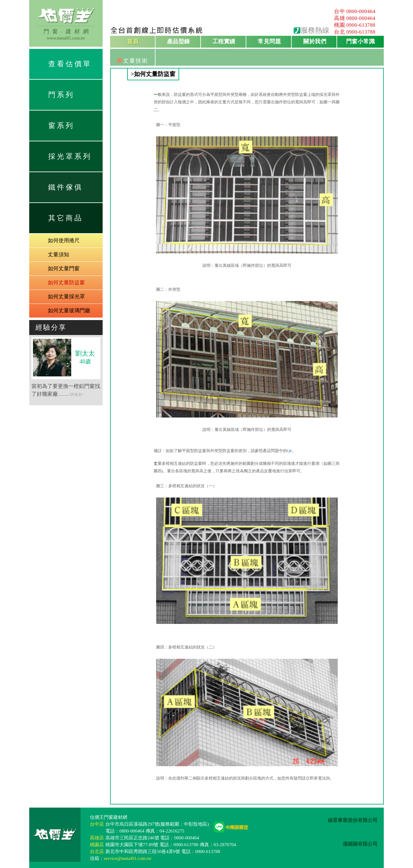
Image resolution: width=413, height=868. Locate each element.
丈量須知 (58, 255)
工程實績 (224, 41)
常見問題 (269, 41)
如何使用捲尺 (64, 241)
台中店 (97, 824)
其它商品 (66, 218)
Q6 (290, 451)
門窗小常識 (361, 41)
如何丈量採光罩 (66, 297)
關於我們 (315, 41)
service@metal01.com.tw (128, 858)
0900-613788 (361, 25)
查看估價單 (70, 64)
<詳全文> (76, 394)
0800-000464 (361, 11)
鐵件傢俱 (66, 187)
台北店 (97, 851)
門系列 (61, 95)
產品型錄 (179, 41)
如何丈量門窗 (64, 269)
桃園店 (97, 845)
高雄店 (97, 838)
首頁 (133, 41)
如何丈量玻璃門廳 (69, 311)
